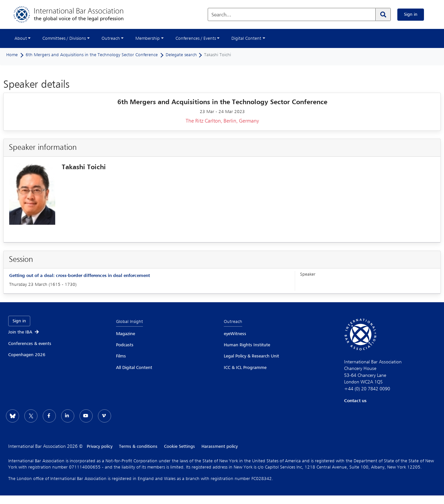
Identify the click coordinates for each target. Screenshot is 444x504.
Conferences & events (30, 344)
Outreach (111, 38)
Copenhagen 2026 (27, 355)
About (21, 38)
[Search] (383, 14)
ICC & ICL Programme (245, 368)
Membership (148, 38)
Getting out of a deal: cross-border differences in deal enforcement (80, 276)
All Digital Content (134, 368)
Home (12, 55)
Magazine (126, 334)
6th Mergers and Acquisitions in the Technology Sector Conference (92, 55)
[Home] (75, 14)
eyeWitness (235, 334)
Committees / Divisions (64, 38)
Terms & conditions (138, 447)
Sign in (411, 14)
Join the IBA (24, 332)
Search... (221, 15)
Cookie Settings (179, 447)
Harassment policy (220, 447)
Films (121, 356)
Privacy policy (100, 447)
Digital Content (246, 38)
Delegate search (181, 55)
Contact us (355, 401)
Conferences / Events (196, 38)
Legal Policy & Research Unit (251, 356)
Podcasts (125, 345)
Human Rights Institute (247, 345)
